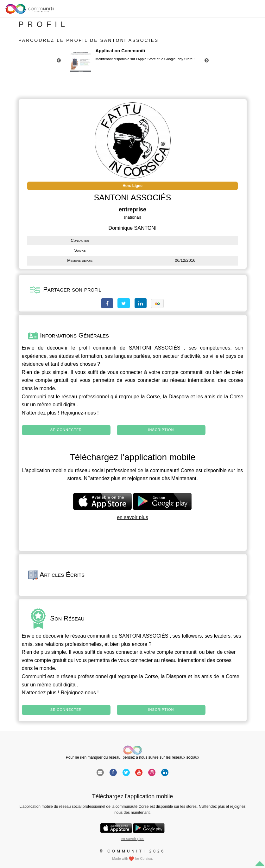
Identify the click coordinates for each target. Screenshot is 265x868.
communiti (105, 348)
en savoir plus (132, 517)
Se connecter (66, 430)
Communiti (34, 397)
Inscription (161, 430)
